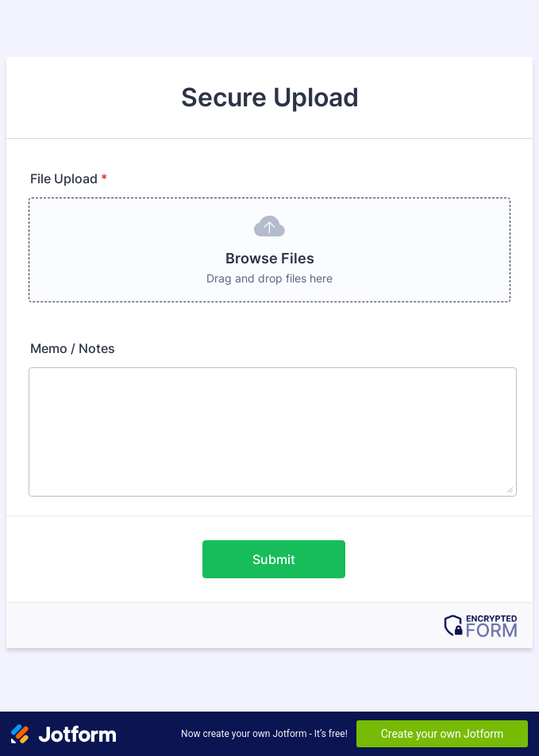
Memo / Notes (73, 348)
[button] (269, 250)
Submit (274, 559)
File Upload (69, 178)
